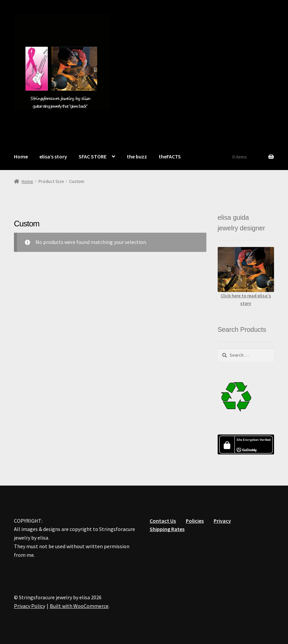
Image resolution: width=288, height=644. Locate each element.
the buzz (137, 156)
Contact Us (163, 521)
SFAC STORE (93, 156)
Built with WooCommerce (79, 606)
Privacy (222, 521)
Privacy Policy (30, 606)
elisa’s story (53, 156)
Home (21, 156)
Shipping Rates (167, 529)
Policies (195, 521)
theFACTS (170, 156)
